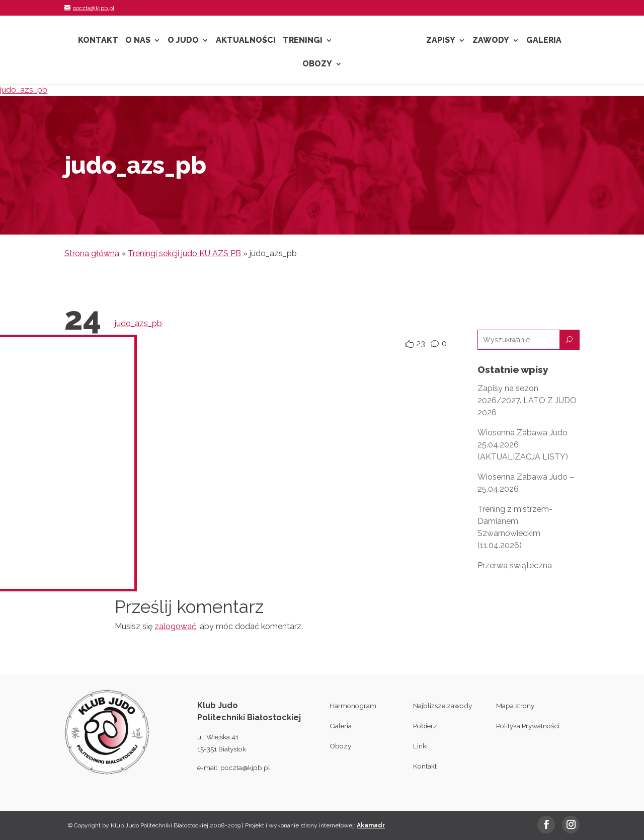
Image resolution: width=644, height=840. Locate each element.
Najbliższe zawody (442, 706)
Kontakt (98, 41)
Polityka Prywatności (528, 726)
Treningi (303, 41)
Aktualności (246, 41)
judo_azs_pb (24, 90)
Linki (420, 746)
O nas (138, 41)
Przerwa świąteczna (515, 565)
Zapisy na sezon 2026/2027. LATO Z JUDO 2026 (527, 400)
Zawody (491, 41)
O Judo (183, 41)
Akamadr (371, 825)
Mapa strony (515, 706)
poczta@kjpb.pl (245, 768)
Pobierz (425, 726)
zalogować (175, 626)
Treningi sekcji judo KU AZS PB (184, 253)
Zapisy (441, 41)
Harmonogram (353, 706)
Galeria (544, 41)
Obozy (317, 64)
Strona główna (92, 253)
